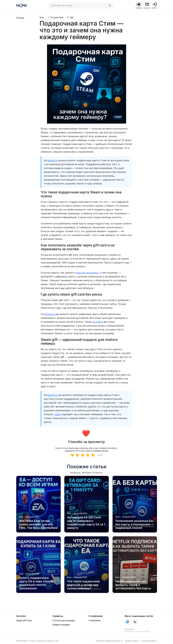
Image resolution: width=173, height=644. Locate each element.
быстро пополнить (88, 273)
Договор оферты (132, 641)
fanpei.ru (52, 160)
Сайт (58, 414)
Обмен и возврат (61, 625)
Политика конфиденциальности (109, 641)
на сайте (98, 322)
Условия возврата (149, 641)
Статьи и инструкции (63, 620)
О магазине (94, 620)
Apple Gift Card (24, 620)
